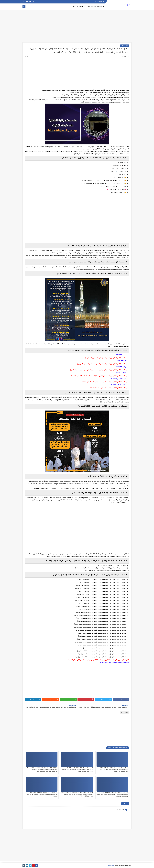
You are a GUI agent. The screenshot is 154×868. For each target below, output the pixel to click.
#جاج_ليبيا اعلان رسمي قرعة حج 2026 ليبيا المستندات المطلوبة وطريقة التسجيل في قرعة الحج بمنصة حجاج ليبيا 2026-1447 (77, 794)
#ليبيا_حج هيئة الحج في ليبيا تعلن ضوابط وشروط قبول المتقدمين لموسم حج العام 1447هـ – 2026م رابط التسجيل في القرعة (114, 769)
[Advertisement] (77, 27)
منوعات (76, 7)
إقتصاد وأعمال (92, 7)
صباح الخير (127, 4)
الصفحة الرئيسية (100, 2)
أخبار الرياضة (83, 7)
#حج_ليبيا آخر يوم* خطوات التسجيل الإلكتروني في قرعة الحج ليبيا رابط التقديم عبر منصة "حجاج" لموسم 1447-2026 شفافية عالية (77, 769)
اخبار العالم (125, 46)
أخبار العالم (100, 7)
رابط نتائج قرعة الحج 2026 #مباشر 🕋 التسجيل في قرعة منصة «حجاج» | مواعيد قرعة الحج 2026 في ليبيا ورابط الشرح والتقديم (113, 794)
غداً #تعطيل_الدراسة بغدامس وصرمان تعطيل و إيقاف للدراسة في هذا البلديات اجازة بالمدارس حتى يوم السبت (42, 794)
